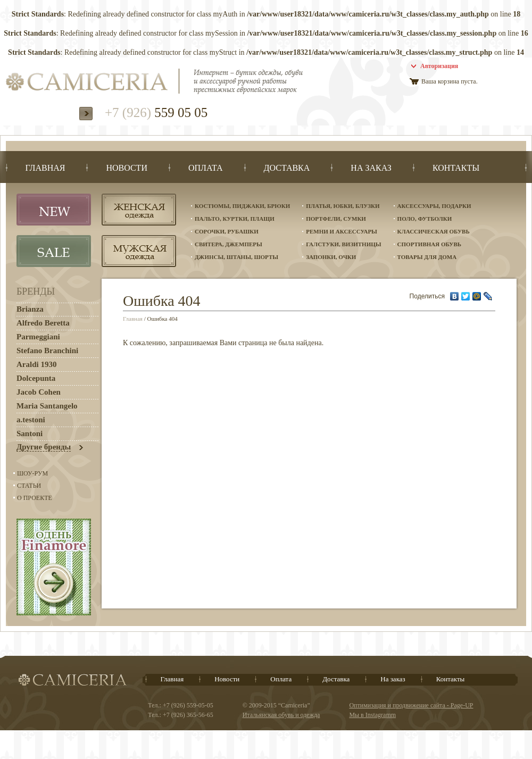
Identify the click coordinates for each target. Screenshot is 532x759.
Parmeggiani (38, 337)
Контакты (451, 679)
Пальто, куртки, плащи (235, 219)
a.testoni (31, 420)
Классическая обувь (434, 231)
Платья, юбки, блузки (343, 206)
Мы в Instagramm (372, 715)
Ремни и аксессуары (342, 231)
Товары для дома (427, 257)
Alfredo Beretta (43, 323)
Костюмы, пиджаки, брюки (242, 206)
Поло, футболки (425, 219)
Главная (133, 319)
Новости (227, 679)
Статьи (29, 486)
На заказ (393, 679)
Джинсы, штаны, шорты (236, 257)
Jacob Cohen (39, 392)
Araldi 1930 (36, 364)
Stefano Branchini (47, 351)
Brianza (30, 309)
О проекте (35, 498)
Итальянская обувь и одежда (281, 715)
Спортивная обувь (429, 244)
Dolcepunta (36, 378)
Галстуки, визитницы (343, 244)
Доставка (336, 679)
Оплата (281, 679)
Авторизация (439, 66)
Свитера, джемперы (228, 244)
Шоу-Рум (32, 473)
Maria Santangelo (47, 406)
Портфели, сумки (336, 219)
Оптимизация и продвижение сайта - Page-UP (411, 705)
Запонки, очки (331, 257)
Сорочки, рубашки (227, 231)
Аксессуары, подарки (434, 206)
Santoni (30, 433)
